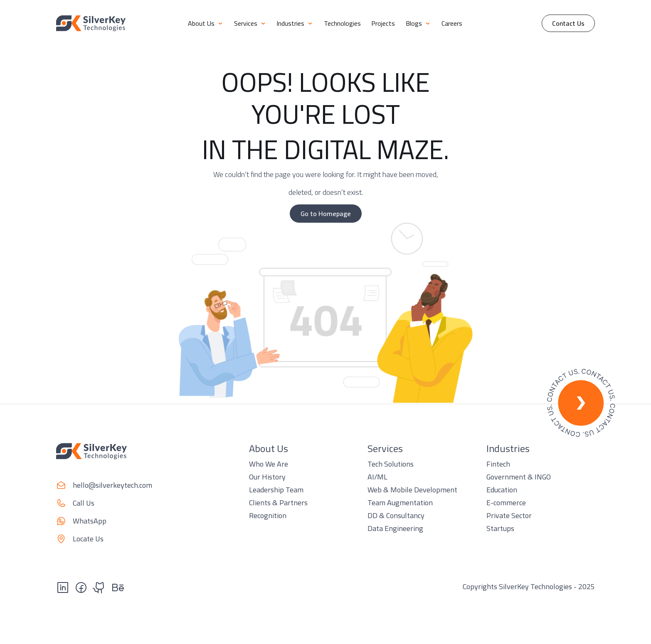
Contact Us (568, 23)
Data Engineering (395, 528)
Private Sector (509, 515)
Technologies (342, 23)
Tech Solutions (391, 464)
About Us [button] (206, 23)
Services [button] (250, 23)
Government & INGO (519, 477)
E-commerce (506, 503)
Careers (452, 23)
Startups (500, 528)
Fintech (498, 464)
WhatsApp (90, 521)
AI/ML (377, 477)
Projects (383, 23)
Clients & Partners (278, 503)
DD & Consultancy (396, 515)
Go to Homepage (326, 214)
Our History (267, 477)
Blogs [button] (418, 23)
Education (502, 490)
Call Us (84, 503)
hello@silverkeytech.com (112, 485)
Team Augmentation (400, 503)
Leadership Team (276, 490)
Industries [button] (295, 23)
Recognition (268, 515)
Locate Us (88, 539)
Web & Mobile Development (412, 490)
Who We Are (269, 464)
